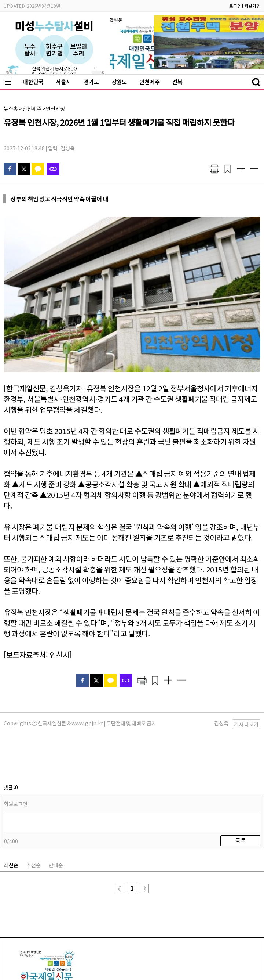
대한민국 (33, 82)
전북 (177, 82)
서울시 (63, 82)
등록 (241, 804)
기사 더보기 (246, 724)
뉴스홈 (11, 108)
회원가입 (252, 6)
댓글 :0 (11, 750)
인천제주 (150, 82)
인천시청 (55, 108)
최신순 (11, 828)
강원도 (119, 82)
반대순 (56, 828)
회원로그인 (16, 767)
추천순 (34, 828)
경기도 (91, 82)
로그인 (235, 6)
